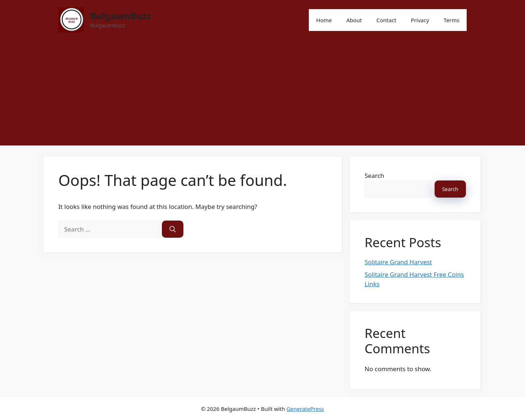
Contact (386, 20)
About (354, 20)
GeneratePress (305, 409)
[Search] (173, 229)
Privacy (420, 20)
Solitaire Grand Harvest (398, 262)
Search (374, 176)
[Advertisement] (262, 94)
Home (324, 20)
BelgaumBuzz (121, 16)
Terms (452, 20)
